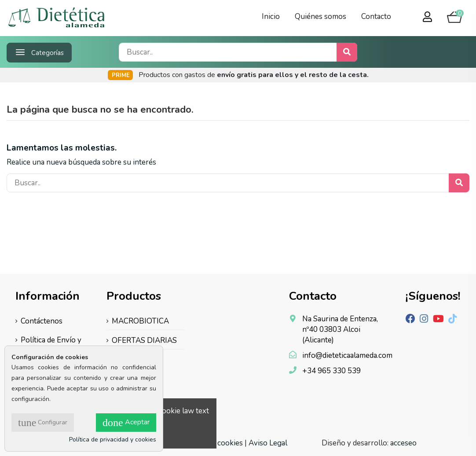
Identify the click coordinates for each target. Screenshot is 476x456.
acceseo (403, 443)
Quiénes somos (320, 17)
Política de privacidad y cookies (113, 439)
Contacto (376, 17)
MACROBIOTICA (140, 321)
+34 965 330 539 (331, 371)
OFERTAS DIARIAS (144, 340)
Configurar (43, 423)
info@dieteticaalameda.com (347, 355)
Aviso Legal (268, 443)
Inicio (271, 17)
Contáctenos (42, 321)
